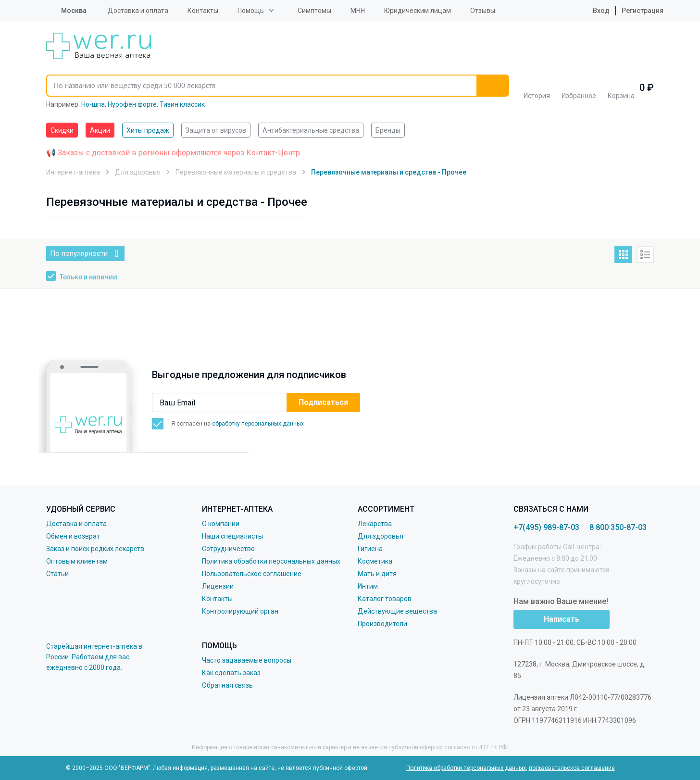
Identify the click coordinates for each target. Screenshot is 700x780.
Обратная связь (227, 685)
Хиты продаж (148, 130)
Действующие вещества (397, 611)
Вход (594, 11)
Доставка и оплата (138, 11)
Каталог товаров (385, 599)
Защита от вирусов (216, 130)
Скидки (62, 130)
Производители (382, 624)
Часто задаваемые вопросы (247, 660)
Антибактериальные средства (311, 130)
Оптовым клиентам (77, 561)
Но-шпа (93, 104)
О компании (221, 524)
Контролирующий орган (240, 611)
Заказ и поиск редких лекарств (95, 549)
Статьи (57, 574)
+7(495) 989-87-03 (546, 527)
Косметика (375, 561)
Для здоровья (381, 536)
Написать (562, 619)
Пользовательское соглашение (252, 574)
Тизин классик (182, 104)
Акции (100, 130)
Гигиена (370, 549)
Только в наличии (88, 277)
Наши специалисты (232, 536)
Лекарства (375, 524)
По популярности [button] (79, 253)
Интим (368, 586)
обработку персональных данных (258, 424)
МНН (358, 11)
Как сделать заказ (231, 673)
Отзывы (483, 11)
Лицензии (218, 586)
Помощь (251, 11)
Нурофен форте (132, 104)
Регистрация (643, 11)
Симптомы (314, 11)
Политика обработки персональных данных (271, 561)
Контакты (203, 11)
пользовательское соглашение (572, 768)
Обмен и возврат (73, 536)
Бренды (388, 130)
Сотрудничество (228, 549)
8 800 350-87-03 (618, 527)
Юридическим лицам (418, 11)
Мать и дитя (377, 574)
